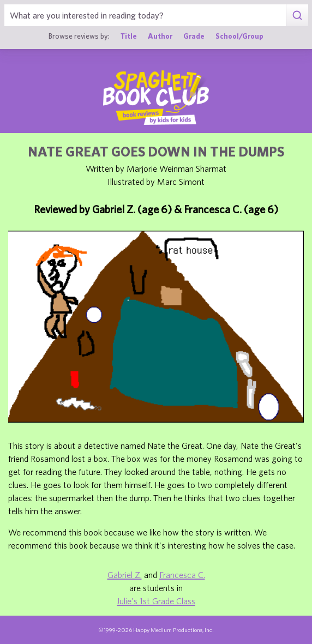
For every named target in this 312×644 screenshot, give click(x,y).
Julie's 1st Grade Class (156, 601)
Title (129, 36)
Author (160, 36)
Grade (194, 36)
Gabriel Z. (125, 575)
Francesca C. (182, 575)
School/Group (239, 36)
